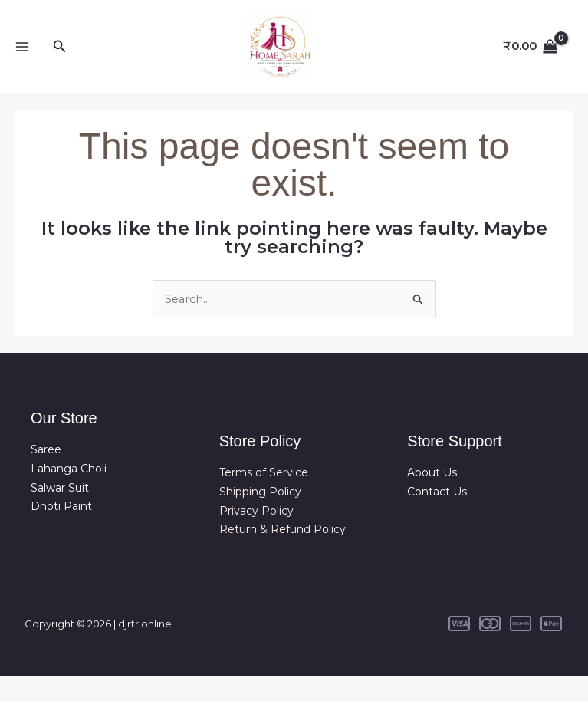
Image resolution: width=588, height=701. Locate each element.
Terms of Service (264, 497)
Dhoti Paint (61, 531)
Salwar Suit (60, 512)
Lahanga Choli (69, 493)
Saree (46, 474)
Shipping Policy (260, 516)
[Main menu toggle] (22, 59)
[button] (60, 58)
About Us (432, 497)
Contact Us (437, 516)
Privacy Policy (256, 535)
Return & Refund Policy (283, 554)
